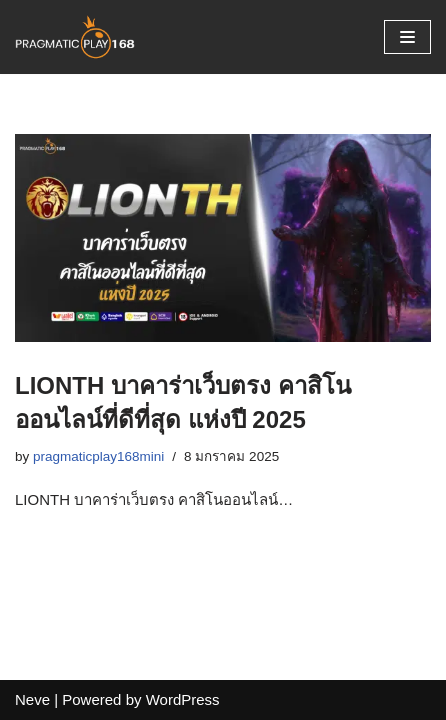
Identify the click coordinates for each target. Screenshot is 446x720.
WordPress (183, 699)
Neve (32, 699)
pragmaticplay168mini (98, 456)
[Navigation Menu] (407, 37)
